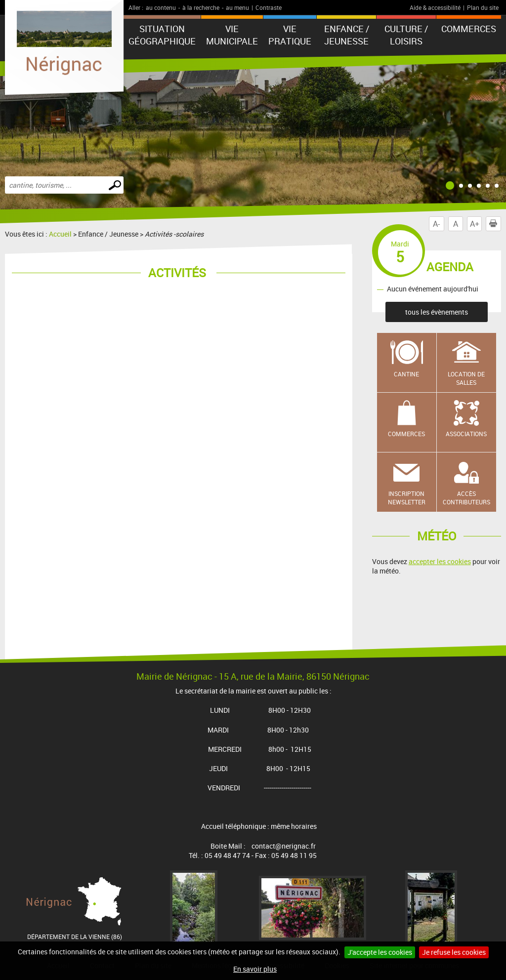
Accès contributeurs (466, 498)
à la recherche (201, 7)
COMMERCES (469, 29)
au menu (237, 7)
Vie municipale (232, 35)
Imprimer (495, 224)
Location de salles (466, 378)
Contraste (269, 7)
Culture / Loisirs (406, 35)
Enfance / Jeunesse (347, 35)
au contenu (161, 7)
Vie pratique (290, 35)
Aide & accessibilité (435, 7)
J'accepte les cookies (380, 952)
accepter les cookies (440, 561)
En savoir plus (255, 969)
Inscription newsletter (407, 498)
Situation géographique (162, 35)
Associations (466, 434)
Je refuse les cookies (454, 952)
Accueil (60, 234)
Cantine (406, 374)
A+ (475, 224)
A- (436, 224)
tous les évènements (437, 312)
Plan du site (483, 7)
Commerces (406, 434)
